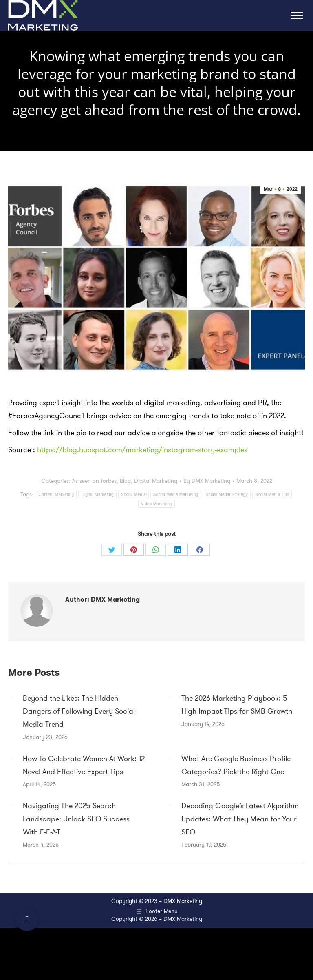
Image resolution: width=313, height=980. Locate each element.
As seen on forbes (94, 481)
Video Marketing (157, 504)
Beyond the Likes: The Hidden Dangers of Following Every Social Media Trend (79, 711)
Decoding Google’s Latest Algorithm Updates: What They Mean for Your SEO (240, 819)
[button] (27, 920)
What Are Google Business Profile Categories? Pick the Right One (236, 765)
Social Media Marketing (176, 494)
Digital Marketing (156, 481)
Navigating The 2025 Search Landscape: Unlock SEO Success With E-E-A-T (76, 819)
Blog (125, 481)
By (207, 481)
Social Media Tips (272, 494)
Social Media (133, 494)
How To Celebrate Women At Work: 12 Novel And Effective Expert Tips (84, 765)
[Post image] (11, 697)
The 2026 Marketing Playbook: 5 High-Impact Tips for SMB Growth (237, 705)
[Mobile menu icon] (297, 15)
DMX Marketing (183, 901)
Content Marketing (56, 494)
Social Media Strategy (227, 494)
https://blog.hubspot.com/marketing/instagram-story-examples (142, 450)
